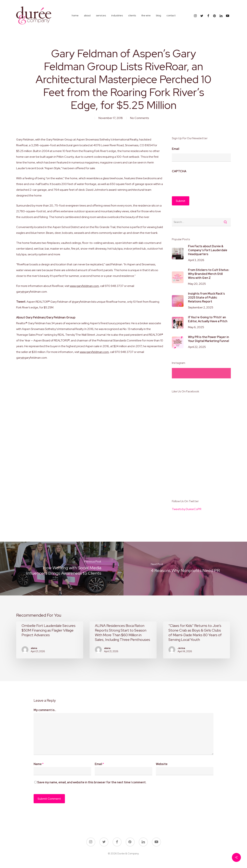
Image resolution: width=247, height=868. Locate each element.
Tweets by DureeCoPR (187, 509)
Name (39, 764)
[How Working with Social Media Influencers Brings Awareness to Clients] (62, 569)
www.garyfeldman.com (84, 286)
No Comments (139, 118)
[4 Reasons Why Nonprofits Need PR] (185, 569)
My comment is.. (45, 710)
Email (176, 149)
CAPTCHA (179, 171)
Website (162, 764)
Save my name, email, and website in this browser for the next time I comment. (92, 782)
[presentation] (199, 183)
